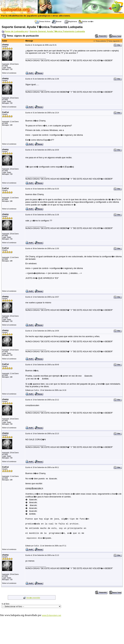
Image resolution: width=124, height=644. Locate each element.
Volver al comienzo (9, 73)
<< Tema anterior (100, 41)
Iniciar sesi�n (86, 22)
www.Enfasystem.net (52, 616)
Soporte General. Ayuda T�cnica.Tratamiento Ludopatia (57, 31)
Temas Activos (42, 22)
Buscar (57, 22)
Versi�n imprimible (33, 598)
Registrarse (71, 22)
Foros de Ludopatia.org (16, 31)
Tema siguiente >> (115, 41)
